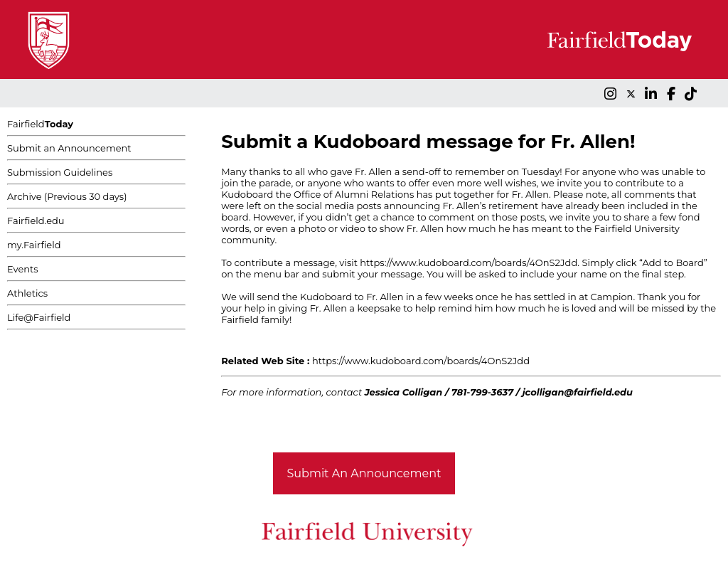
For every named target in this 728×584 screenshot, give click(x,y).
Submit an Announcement (69, 148)
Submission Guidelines (60, 172)
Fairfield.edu (36, 221)
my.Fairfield (34, 245)
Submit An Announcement (364, 473)
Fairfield (40, 124)
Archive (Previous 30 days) (67, 196)
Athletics (27, 293)
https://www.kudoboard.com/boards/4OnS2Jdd (469, 262)
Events (23, 269)
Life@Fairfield (39, 317)
